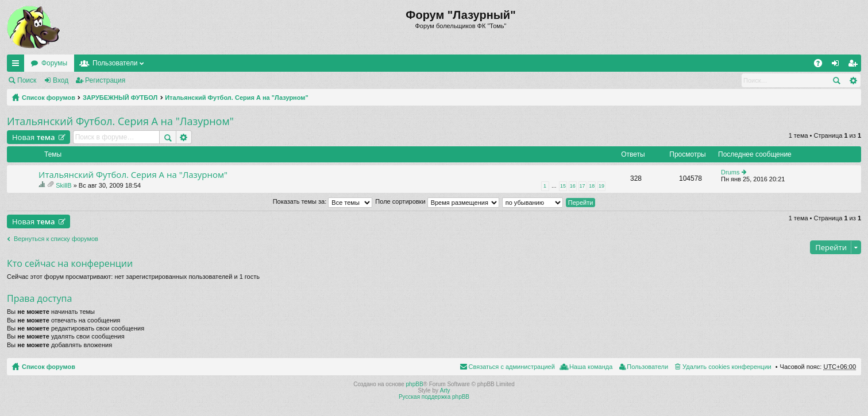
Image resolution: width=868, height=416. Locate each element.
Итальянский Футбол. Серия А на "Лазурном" (237, 98)
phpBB (415, 384)
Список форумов (49, 98)
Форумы (54, 63)
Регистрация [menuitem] (855, 65)
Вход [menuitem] (838, 65)
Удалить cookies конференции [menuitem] (727, 367)
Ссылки (18, 65)
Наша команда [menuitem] (591, 367)
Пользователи (115, 63)
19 (601, 186)
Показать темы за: (323, 201)
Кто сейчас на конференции (70, 263)
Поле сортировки (437, 201)
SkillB (64, 185)
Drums (730, 172)
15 (563, 186)
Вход (61, 80)
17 (582, 186)
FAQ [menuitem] (822, 65)
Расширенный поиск (853, 80)
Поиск (27, 80)
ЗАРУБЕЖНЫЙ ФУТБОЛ (120, 98)
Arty (445, 390)
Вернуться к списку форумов (56, 239)
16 (573, 186)
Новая (34, 137)
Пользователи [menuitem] (647, 367)
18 (592, 186)
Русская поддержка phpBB (434, 397)
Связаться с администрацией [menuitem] (512, 367)
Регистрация (105, 80)
